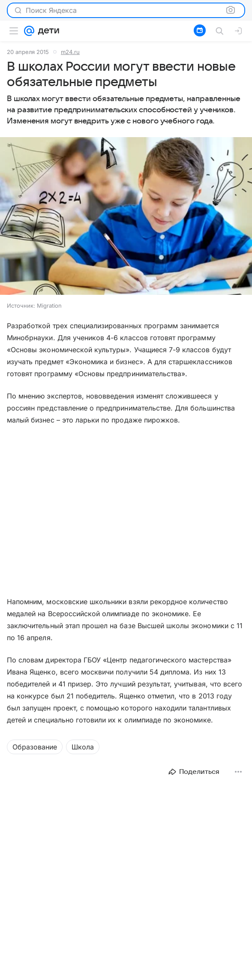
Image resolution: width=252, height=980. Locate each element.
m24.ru (70, 52)
